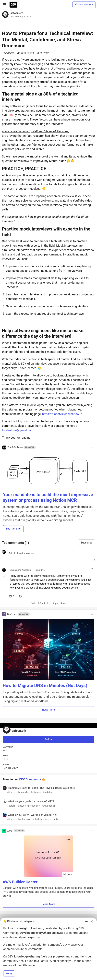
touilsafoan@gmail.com (18, 430)
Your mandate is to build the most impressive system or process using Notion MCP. (48, 497)
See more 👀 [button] (13, 529)
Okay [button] (9, 974)
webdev (9, 53)
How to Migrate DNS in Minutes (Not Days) (45, 686)
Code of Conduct (39, 603)
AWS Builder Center (20, 882)
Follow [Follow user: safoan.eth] (49, 739)
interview (43, 53)
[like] (12, 596)
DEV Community (30, 779)
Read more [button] (48, 710)
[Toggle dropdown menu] (92, 448)
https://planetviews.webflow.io (62, 414)
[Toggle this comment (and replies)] (4, 576)
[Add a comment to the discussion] (51, 555)
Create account (84, 5)
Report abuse (59, 603)
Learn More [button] (48, 904)
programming (25, 53)
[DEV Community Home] (13, 5)
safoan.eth (17, 13)
